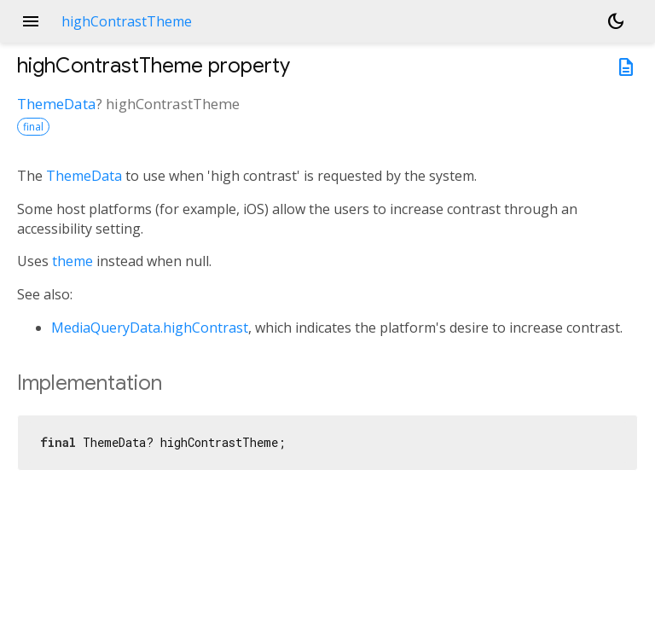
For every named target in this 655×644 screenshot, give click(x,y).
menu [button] (31, 21)
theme (72, 261)
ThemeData (57, 104)
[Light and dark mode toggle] (616, 21)
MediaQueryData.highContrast (150, 328)
